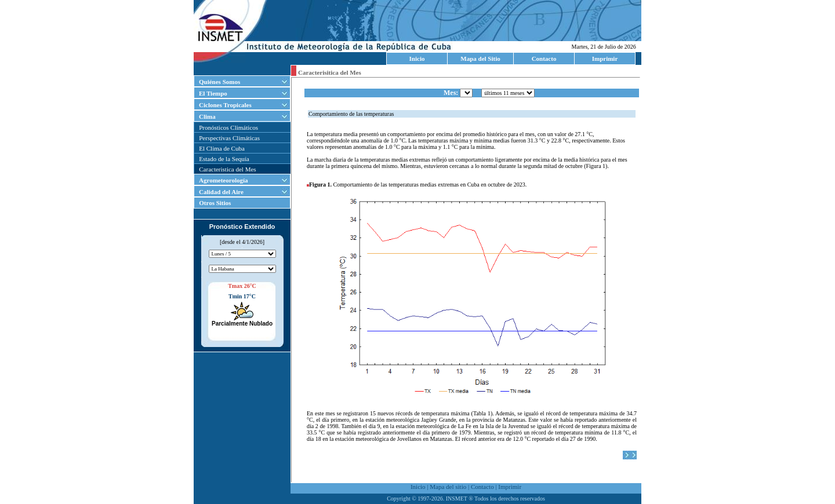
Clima (207, 116)
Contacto (544, 59)
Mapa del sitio (448, 487)
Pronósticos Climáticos (228, 127)
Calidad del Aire (221, 192)
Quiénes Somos (219, 82)
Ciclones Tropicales (225, 105)
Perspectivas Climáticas (229, 138)
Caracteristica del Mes (227, 169)
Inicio (417, 59)
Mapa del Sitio (480, 59)
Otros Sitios (213, 203)
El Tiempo (213, 93)
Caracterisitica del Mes (330, 72)
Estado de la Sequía (224, 159)
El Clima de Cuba (222, 148)
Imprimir (605, 59)
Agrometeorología (224, 180)
